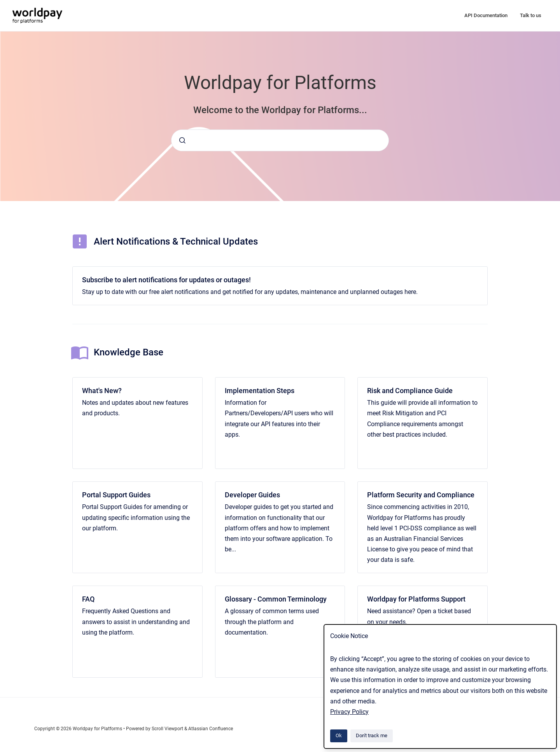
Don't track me (372, 735)
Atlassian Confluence (211, 729)
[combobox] (280, 140)
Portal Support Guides (116, 495)
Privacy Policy (349, 712)
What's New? (102, 391)
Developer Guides (252, 495)
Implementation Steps (260, 391)
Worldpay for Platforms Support (416, 599)
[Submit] (182, 140)
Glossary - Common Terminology (276, 599)
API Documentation (486, 15)
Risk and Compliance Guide (410, 391)
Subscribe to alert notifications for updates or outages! (166, 280)
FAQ (88, 599)
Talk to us (531, 15)
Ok (339, 735)
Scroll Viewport (168, 729)
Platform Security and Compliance (421, 495)
